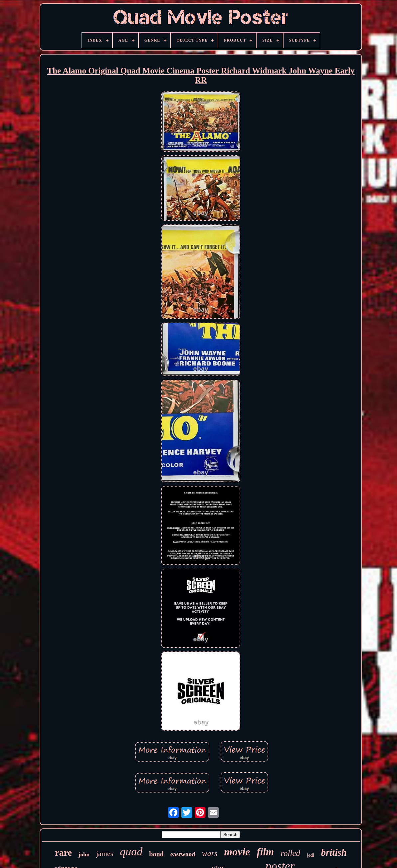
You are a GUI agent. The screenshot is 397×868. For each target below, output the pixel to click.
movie (237, 852)
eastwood (183, 854)
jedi (311, 855)
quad (131, 852)
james (105, 854)
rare (63, 853)
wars (210, 853)
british (334, 852)
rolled (290, 853)
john (84, 855)
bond (156, 854)
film (266, 852)
